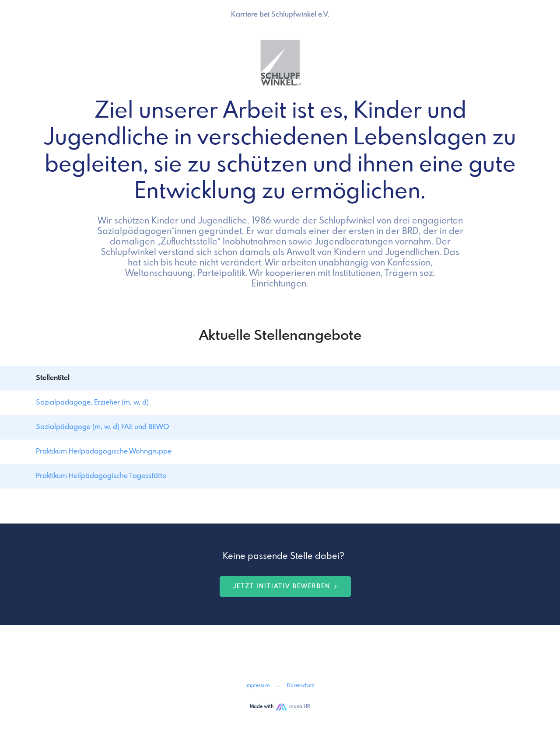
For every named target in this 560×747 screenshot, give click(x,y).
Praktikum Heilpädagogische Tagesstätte (101, 476)
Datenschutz (301, 686)
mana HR (300, 707)
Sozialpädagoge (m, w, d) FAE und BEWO (103, 427)
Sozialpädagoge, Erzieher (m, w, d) (92, 403)
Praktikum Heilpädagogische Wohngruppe (104, 452)
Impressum (258, 686)
